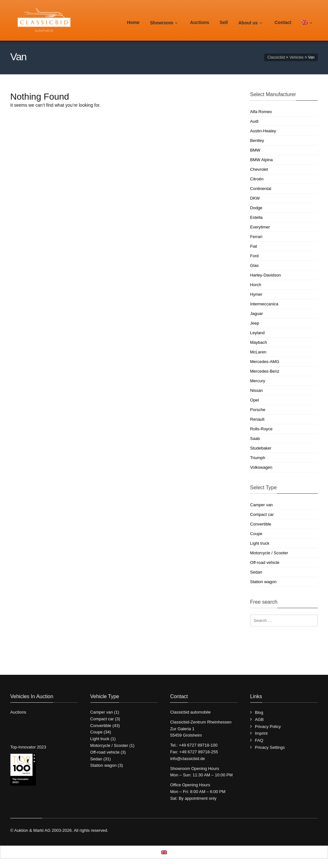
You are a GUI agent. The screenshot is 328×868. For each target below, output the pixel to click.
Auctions (200, 22)
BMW (255, 150)
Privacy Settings (270, 747)
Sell (224, 22)
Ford (254, 256)
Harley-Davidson (266, 275)
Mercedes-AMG (265, 362)
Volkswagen (261, 467)
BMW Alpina (262, 160)
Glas (254, 265)
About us (251, 23)
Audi (254, 121)
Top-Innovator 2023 (28, 747)
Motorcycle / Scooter (269, 553)
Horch (256, 285)
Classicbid (276, 57)
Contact (283, 22)
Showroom (165, 23)
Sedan (256, 572)
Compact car (262, 514)
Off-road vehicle (265, 562)
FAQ (259, 740)
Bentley (257, 141)
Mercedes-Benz (265, 371)
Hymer (256, 294)
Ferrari (256, 237)
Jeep (255, 323)
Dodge (256, 208)
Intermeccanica (264, 304)
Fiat (254, 246)
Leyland (258, 333)
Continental (261, 189)
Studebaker (261, 448)
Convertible (261, 524)
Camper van (262, 505)
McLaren (258, 352)
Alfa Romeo (261, 112)
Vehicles (296, 57)
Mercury (258, 381)
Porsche (258, 410)
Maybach (259, 342)
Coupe (256, 534)
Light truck (260, 543)
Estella (256, 217)
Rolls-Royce (261, 429)
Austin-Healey (263, 131)
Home (133, 22)
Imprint (261, 733)
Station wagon (263, 582)
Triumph (258, 458)
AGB (259, 719)
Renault (257, 419)
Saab (255, 438)
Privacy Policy (268, 727)
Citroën (257, 179)
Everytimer (260, 227)
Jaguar (257, 314)
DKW (255, 198)
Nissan (257, 390)
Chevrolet (259, 169)
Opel (254, 400)
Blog (259, 712)
